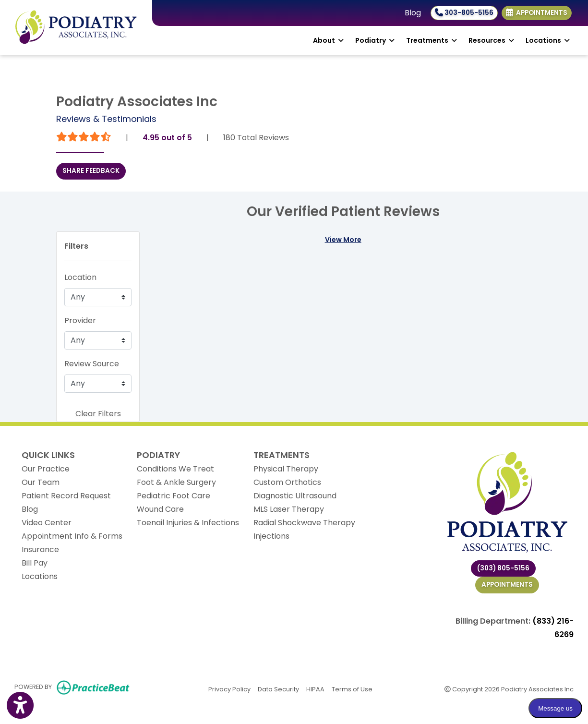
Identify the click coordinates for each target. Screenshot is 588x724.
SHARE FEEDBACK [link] (91, 171)
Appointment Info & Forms (72, 536)
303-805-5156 (464, 13)
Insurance (40, 549)
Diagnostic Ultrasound (295, 496)
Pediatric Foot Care (174, 496)
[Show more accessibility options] (20, 706)
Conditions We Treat (175, 469)
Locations (40, 576)
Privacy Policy (229, 689)
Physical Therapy (286, 469)
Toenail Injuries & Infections (188, 523)
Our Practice (46, 469)
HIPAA (315, 689)
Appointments (507, 585)
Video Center (47, 523)
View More (343, 240)
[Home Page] (76, 27)
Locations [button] (548, 40)
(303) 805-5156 (503, 568)
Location (80, 277)
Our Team (41, 482)
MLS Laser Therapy (289, 509)
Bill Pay (35, 563)
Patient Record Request (66, 496)
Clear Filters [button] (98, 414)
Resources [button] (491, 40)
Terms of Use (352, 689)
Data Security (278, 689)
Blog (413, 13)
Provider (80, 320)
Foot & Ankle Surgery (176, 482)
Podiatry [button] (375, 40)
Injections (271, 536)
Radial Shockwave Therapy (304, 523)
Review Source (92, 364)
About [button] (328, 40)
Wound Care (160, 509)
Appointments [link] (537, 13)
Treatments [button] (432, 40)
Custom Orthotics (287, 482)
